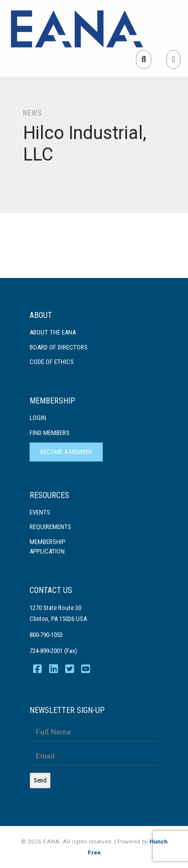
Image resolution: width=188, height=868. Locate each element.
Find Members (50, 433)
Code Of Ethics (52, 362)
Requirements (50, 527)
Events (40, 512)
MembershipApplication (47, 547)
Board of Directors (59, 347)
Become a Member (66, 452)
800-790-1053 (46, 635)
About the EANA (53, 332)
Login (38, 418)
